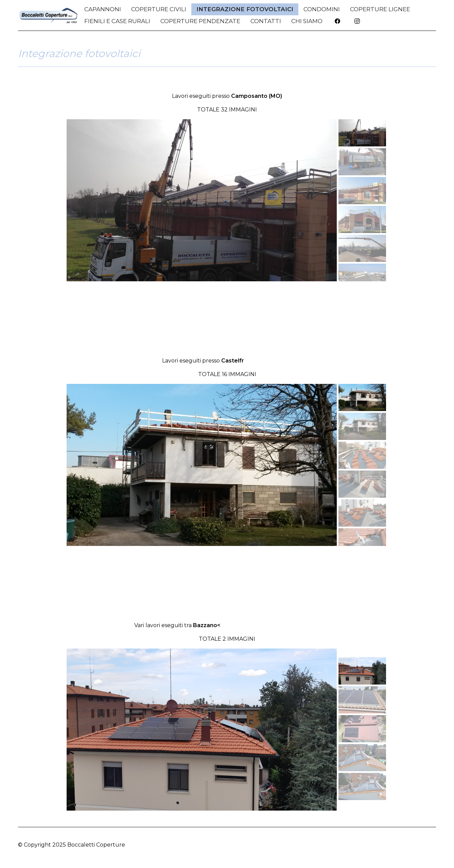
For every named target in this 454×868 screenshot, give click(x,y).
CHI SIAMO (307, 21)
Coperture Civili (159, 9)
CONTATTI (266, 21)
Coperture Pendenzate (200, 21)
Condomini (322, 9)
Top (431, 845)
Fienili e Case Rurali (117, 21)
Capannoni (103, 9)
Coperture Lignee (380, 9)
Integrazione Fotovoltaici (245, 9)
